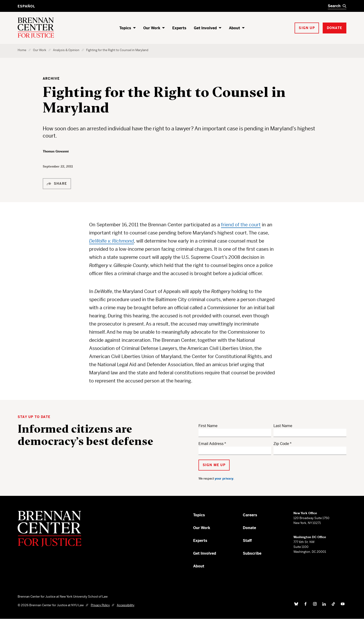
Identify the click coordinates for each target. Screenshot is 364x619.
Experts (179, 28)
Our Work (152, 28)
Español (26, 6)
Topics (125, 28)
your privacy (224, 479)
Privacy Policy (100, 605)
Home (22, 50)
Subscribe (252, 553)
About (234, 28)
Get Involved (205, 28)
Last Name (283, 426)
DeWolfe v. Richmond (112, 241)
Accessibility (126, 605)
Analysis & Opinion (66, 50)
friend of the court (241, 225)
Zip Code (281, 444)
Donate (249, 528)
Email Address (211, 444)
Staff (247, 541)
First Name (208, 426)
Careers (250, 515)
